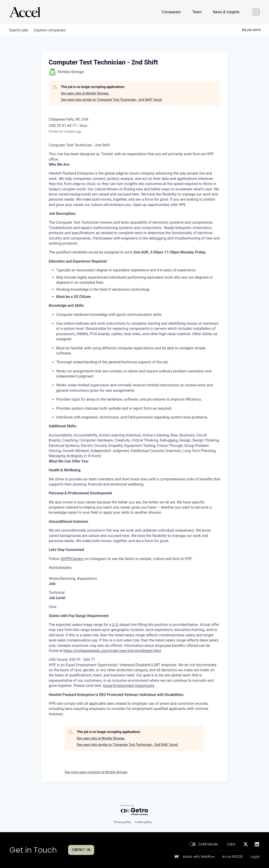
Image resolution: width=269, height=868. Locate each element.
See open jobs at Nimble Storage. (85, 93)
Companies (171, 12)
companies (53, 30)
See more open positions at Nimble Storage (96, 772)
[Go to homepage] (25, 12)
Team (197, 12)
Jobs (231, 844)
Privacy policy (122, 822)
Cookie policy (143, 822)
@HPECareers (72, 559)
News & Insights (226, 12)
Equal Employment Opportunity (129, 686)
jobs (20, 30)
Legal (255, 857)
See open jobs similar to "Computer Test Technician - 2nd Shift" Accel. (112, 100)
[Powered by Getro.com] (134, 810)
